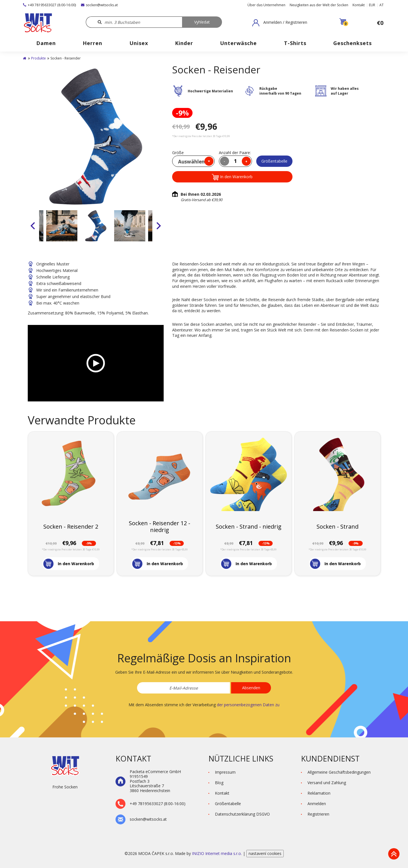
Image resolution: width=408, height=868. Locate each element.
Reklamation (319, 793)
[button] (280, 23)
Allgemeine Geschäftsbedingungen (339, 772)
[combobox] (193, 161)
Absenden (251, 688)
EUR (372, 5)
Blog (219, 783)
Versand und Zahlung (327, 783)
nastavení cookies (265, 853)
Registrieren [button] (318, 814)
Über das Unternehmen (266, 5)
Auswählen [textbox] (191, 162)
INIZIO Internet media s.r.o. (217, 853)
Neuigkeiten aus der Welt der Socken (319, 5)
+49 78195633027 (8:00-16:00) (49, 5)
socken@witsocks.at (99, 5)
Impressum (225, 772)
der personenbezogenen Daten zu (248, 705)
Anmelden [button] (317, 804)
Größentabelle (274, 161)
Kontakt (359, 5)
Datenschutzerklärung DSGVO (242, 814)
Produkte (39, 58)
